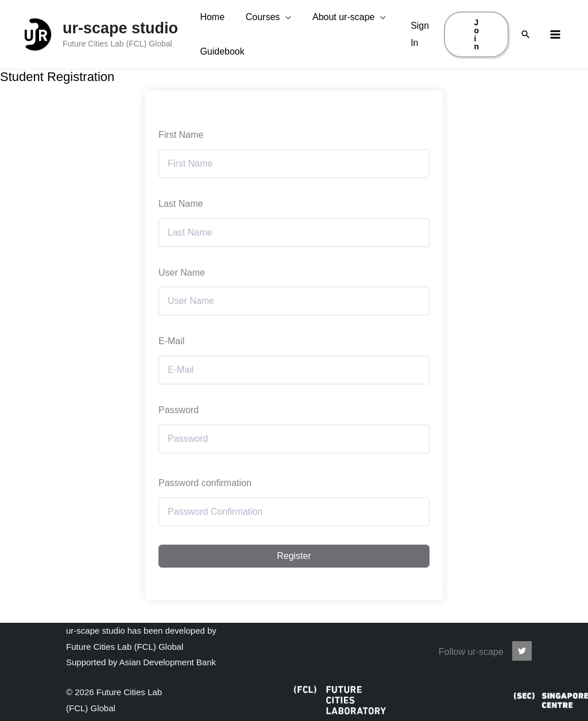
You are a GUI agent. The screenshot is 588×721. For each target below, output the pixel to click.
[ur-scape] (522, 651)
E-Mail (171, 365)
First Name (181, 158)
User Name (182, 296)
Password (179, 433)
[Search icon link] (526, 46)
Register (294, 579)
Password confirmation (205, 506)
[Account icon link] (421, 46)
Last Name (181, 227)
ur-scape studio (120, 40)
